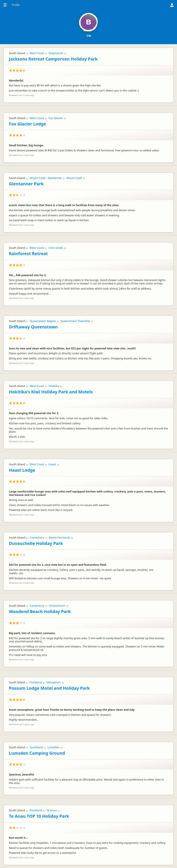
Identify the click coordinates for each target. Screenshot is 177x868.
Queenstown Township (75, 321)
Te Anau (52, 810)
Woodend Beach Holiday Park (40, 611)
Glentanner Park (26, 184)
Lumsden (54, 747)
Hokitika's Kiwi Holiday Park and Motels (51, 392)
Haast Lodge (22, 470)
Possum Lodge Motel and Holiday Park (49, 688)
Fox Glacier (56, 118)
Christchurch (57, 606)
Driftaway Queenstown (33, 327)
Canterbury (37, 537)
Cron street (56, 248)
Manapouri (54, 682)
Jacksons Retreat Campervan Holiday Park (53, 59)
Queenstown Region (43, 321)
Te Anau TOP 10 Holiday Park (39, 816)
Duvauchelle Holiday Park (36, 543)
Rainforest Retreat (28, 254)
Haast (52, 464)
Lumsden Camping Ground (37, 753)
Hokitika (54, 386)
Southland (36, 747)
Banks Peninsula (59, 537)
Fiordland (36, 682)
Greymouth (56, 53)
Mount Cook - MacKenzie (46, 178)
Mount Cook (74, 178)
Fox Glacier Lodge (28, 124)
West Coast (37, 53)
